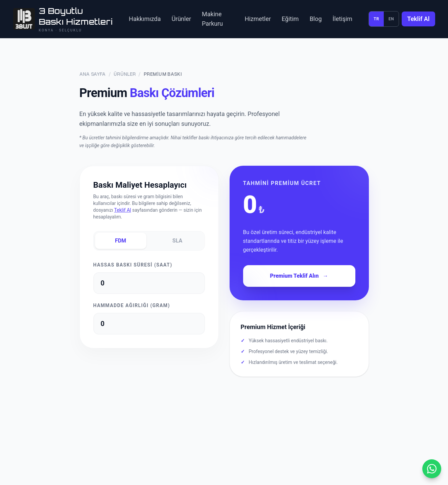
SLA (177, 241)
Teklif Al (418, 19)
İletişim (343, 19)
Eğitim (290, 19)
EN (391, 19)
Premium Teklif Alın (299, 276)
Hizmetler (258, 19)
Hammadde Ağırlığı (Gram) (132, 305)
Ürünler (181, 19)
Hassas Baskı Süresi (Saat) (133, 265)
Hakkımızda (145, 19)
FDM (121, 241)
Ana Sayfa (93, 74)
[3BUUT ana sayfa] (63, 19)
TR (376, 19)
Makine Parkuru (212, 19)
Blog (316, 19)
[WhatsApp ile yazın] (432, 469)
